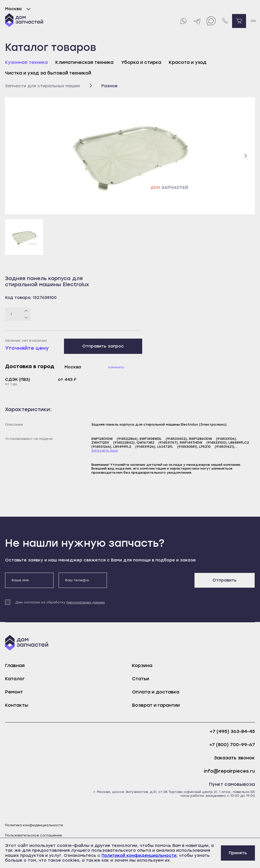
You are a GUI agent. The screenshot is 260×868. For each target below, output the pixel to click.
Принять (238, 853)
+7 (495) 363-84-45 (232, 732)
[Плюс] (26, 311)
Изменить (116, 367)
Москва (19, 9)
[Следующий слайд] (246, 156)
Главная (15, 666)
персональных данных (86, 602)
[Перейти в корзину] (239, 21)
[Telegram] (197, 21)
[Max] (211, 21)
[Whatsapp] (183, 21)
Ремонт (14, 692)
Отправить (225, 580)
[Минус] (26, 317)
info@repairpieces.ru (229, 771)
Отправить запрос (103, 346)
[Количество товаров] (18, 314)
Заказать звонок (234, 758)
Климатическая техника (84, 62)
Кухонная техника (26, 62)
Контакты (17, 705)
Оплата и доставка (156, 692)
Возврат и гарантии (156, 705)
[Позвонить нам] (225, 21)
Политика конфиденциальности (34, 825)
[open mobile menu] (253, 21)
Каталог (15, 679)
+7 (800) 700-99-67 (232, 745)
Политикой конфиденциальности (139, 855)
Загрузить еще (105, 450)
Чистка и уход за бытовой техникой (48, 73)
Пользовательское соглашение (34, 835)
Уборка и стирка (141, 62)
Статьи (141, 679)
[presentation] (151, 583)
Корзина (142, 666)
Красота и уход (188, 62)
